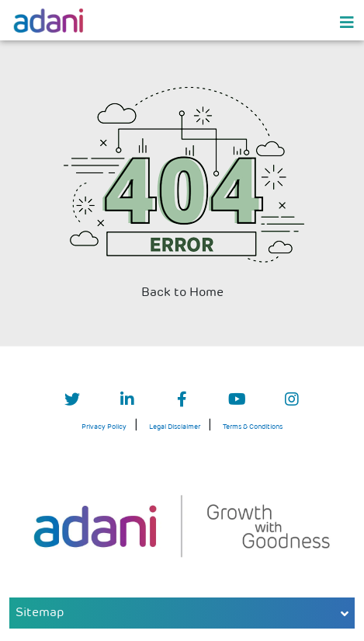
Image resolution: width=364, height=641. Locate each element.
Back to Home (182, 293)
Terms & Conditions (253, 427)
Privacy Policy (104, 427)
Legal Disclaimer (175, 427)
